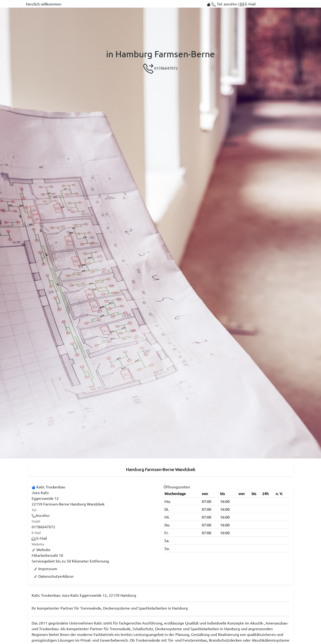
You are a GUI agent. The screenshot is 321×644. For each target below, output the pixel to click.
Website (41, 549)
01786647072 (160, 69)
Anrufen (41, 515)
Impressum (45, 568)
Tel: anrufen (225, 4)
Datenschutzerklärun (54, 576)
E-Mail (248, 4)
